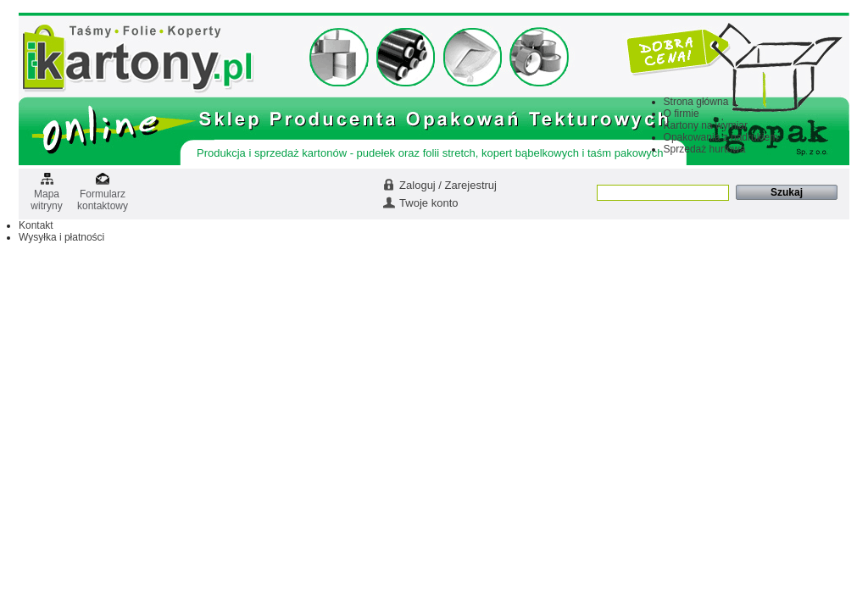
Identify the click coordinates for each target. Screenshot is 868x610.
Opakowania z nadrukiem (721, 137)
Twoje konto (428, 203)
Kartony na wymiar (706, 125)
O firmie (682, 114)
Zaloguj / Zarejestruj (448, 185)
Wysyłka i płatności (61, 237)
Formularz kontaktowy (103, 194)
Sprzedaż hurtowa (705, 149)
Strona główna (696, 102)
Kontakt (36, 225)
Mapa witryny (46, 194)
